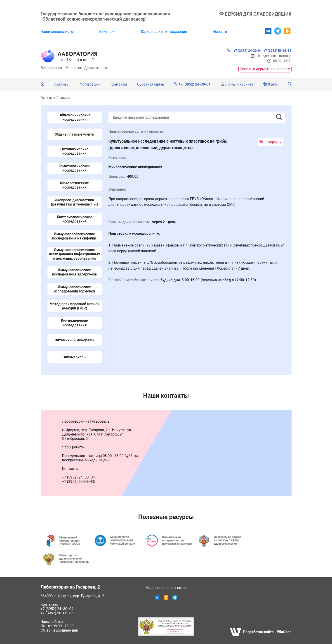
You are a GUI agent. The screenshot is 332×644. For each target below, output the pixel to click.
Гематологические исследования (75, 168)
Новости (220, 32)
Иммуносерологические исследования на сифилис (74, 236)
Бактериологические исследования (74, 219)
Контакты (119, 84)
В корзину (270, 142)
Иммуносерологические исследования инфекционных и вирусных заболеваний (74, 254)
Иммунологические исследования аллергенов (75, 272)
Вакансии (107, 32)
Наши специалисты (57, 32)
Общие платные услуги (74, 134)
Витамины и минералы (74, 340)
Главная (47, 98)
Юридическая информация (164, 32)
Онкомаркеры (74, 357)
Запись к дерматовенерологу (265, 69)
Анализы (62, 84)
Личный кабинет (237, 84)
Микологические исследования (74, 185)
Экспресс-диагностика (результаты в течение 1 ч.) (75, 202)
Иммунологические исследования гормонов (74, 289)
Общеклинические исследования (74, 117)
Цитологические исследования (74, 151)
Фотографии (90, 84)
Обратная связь (151, 84)
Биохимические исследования (74, 323)
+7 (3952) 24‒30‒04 (57, 609)
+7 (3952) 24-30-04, (245, 50)
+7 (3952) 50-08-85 (278, 51)
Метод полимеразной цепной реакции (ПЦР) (74, 306)
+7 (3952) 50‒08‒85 (57, 613)
